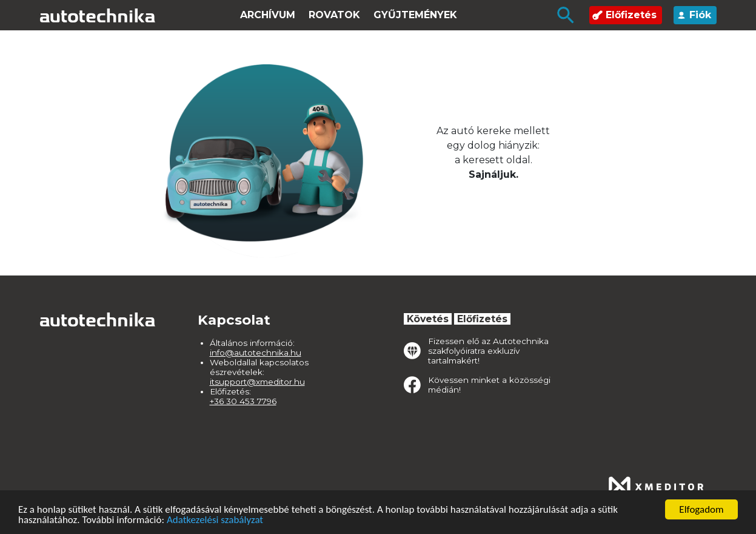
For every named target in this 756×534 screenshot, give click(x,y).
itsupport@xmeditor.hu (257, 382)
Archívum (268, 15)
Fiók (694, 15)
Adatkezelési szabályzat (215, 520)
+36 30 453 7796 (243, 401)
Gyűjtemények (415, 15)
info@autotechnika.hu (256, 353)
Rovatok (334, 15)
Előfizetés (624, 15)
